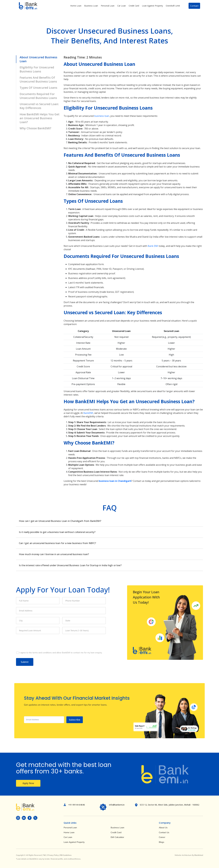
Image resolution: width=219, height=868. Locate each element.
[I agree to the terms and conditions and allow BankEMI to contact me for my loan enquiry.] (61, 653)
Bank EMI (153, 246)
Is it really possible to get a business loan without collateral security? (57, 532)
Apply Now (28, 783)
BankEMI (88, 413)
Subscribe (75, 720)
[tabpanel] (109, 543)
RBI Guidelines (66, 855)
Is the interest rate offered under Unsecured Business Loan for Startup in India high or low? (70, 565)
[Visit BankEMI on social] (18, 818)
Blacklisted (199, 855)
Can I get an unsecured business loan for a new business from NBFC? (57, 543)
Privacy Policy (53, 855)
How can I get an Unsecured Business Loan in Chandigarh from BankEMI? (60, 521)
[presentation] (38, 643)
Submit (25, 662)
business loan (102, 116)
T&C (45, 855)
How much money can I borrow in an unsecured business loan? (54, 554)
